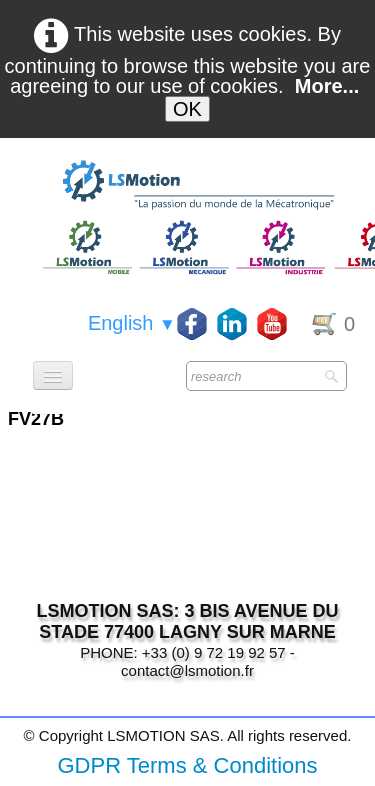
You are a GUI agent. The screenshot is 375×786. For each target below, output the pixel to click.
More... (327, 86)
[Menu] (53, 375)
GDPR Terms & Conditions (187, 765)
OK (187, 109)
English (132, 323)
